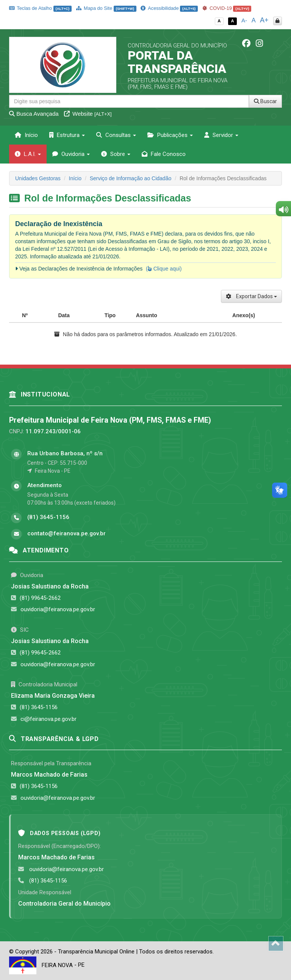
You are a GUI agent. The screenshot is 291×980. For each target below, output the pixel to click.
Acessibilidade (169, 8)
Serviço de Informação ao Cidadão (131, 178)
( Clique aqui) (164, 269)
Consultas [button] (116, 135)
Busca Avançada (34, 114)
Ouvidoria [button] (71, 154)
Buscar (265, 101)
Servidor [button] (221, 135)
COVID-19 (227, 8)
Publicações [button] (170, 135)
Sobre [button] (116, 154)
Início (26, 135)
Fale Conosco (164, 154)
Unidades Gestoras (38, 178)
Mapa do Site (106, 8)
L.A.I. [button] (28, 154)
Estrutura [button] (67, 135)
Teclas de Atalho (40, 8)
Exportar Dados (251, 296)
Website (88, 114)
